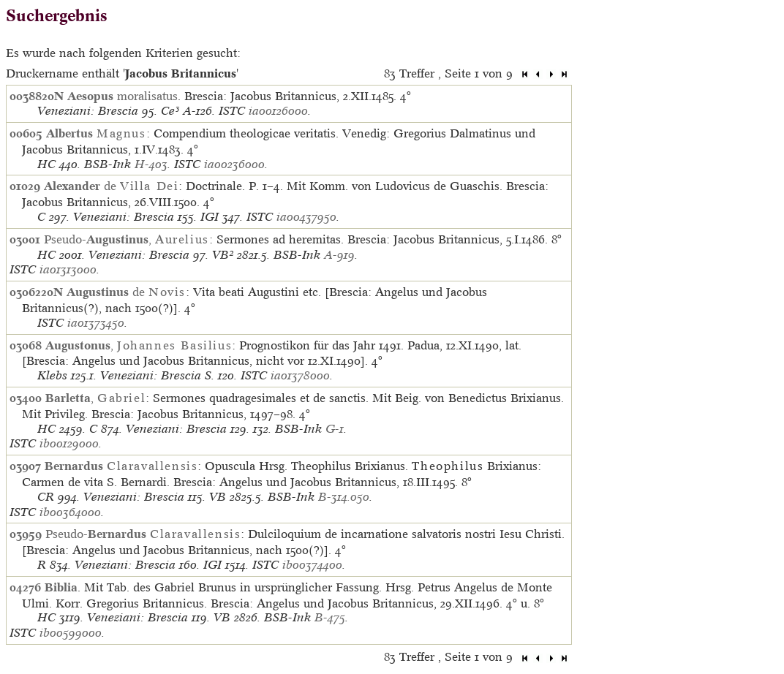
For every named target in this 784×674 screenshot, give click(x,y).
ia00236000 (234, 164)
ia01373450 (96, 323)
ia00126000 (278, 111)
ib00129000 (69, 443)
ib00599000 (71, 633)
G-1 (335, 429)
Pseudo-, (127, 239)
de (111, 186)
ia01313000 (68, 269)
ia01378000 (300, 375)
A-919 (339, 255)
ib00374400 (312, 565)
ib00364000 (70, 512)
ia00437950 (306, 217)
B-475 (330, 617)
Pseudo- (143, 534)
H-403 (151, 164)
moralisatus (122, 96)
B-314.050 (344, 497)
